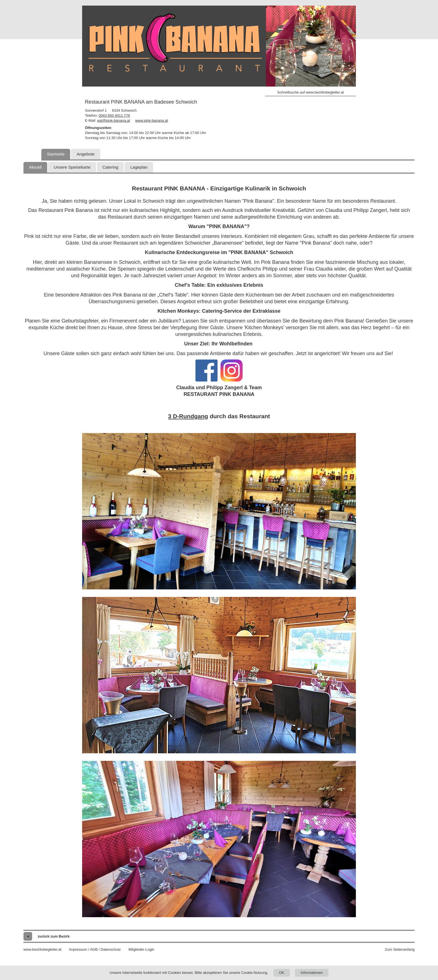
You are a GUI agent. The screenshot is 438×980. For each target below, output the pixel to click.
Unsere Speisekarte (72, 167)
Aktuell (35, 167)
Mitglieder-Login (141, 949)
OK (282, 973)
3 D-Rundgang (188, 416)
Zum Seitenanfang (400, 949)
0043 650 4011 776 (114, 115)
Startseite (56, 154)
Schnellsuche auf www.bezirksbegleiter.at (310, 92)
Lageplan (139, 167)
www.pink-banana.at (152, 120)
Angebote (85, 154)
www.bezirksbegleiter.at (42, 949)
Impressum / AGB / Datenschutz (95, 949)
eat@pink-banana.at (114, 120)
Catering (110, 167)
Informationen (312, 973)
